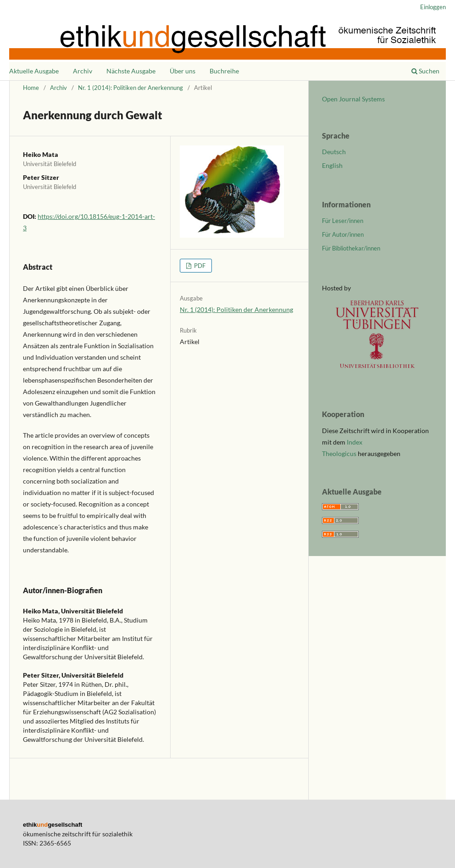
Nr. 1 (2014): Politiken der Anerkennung (130, 88)
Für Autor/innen (343, 234)
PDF (199, 266)
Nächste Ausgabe (131, 71)
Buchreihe (224, 71)
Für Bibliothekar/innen (351, 248)
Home (31, 88)
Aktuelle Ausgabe (34, 71)
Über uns (183, 71)
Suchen (425, 71)
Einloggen (433, 7)
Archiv (83, 71)
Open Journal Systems (353, 99)
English (332, 165)
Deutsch (334, 152)
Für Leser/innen (343, 221)
